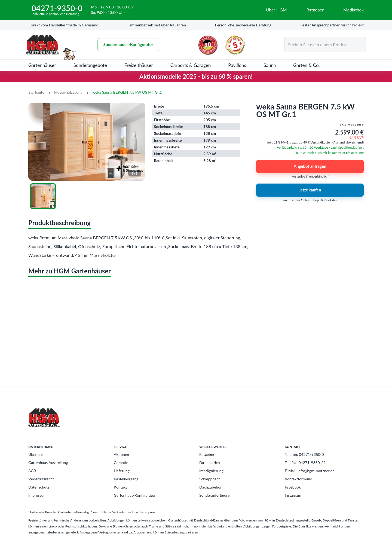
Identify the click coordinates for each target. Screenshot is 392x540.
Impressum (37, 495)
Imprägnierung (211, 471)
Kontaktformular (298, 479)
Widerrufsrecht (41, 479)
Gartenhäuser (42, 65)
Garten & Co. (306, 65)
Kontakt (120, 487)
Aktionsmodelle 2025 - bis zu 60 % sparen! (196, 76)
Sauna (270, 65)
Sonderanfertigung (215, 495)
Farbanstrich (210, 463)
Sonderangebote (90, 65)
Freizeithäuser (139, 65)
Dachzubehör (210, 487)
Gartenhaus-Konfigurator (135, 495)
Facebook (293, 487)
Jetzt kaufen (310, 190)
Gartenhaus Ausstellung (48, 463)
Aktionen (121, 454)
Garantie (121, 463)
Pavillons (237, 65)
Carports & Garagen (191, 65)
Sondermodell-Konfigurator (128, 45)
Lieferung (122, 471)
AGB (32, 471)
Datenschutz (39, 487)
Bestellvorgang (126, 479)
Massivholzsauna (68, 92)
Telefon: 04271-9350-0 (304, 454)
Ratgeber (207, 454)
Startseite (36, 92)
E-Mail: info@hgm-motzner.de (310, 471)
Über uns (36, 454)
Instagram (293, 495)
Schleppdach (210, 479)
